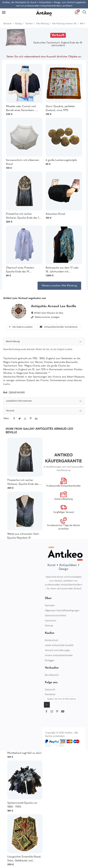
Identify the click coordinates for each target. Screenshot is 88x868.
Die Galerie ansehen (21, 327)
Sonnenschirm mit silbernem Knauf (23, 162)
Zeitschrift (50, 690)
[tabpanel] (44, 412)
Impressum (51, 621)
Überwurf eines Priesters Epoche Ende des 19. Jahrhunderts (20, 270)
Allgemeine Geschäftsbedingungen (62, 611)
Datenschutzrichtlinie (56, 616)
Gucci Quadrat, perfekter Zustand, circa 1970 (60, 108)
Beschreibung (44, 342)
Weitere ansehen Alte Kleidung (59, 286)
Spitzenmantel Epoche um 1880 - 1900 (22, 805)
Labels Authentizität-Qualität (59, 645)
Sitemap (49, 626)
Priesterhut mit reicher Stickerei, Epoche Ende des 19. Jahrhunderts (23, 216)
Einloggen (50, 661)
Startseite (50, 606)
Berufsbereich (52, 675)
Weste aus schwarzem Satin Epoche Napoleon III (23, 536)
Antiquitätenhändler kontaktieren (59, 327)
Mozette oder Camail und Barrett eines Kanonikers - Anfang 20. (21, 109)
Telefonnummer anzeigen (47, 317)
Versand (44, 411)
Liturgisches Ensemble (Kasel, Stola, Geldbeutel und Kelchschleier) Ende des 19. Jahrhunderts (24, 859)
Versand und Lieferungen (57, 650)
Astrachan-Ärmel (55, 214)
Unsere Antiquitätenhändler (59, 656)
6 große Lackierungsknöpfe (61, 160)
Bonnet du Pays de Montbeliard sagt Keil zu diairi (24, 751)
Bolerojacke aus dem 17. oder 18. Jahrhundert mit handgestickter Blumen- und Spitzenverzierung (62, 270)
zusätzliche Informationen (44, 401)
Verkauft (58, 35)
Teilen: (6, 419)
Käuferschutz (52, 640)
